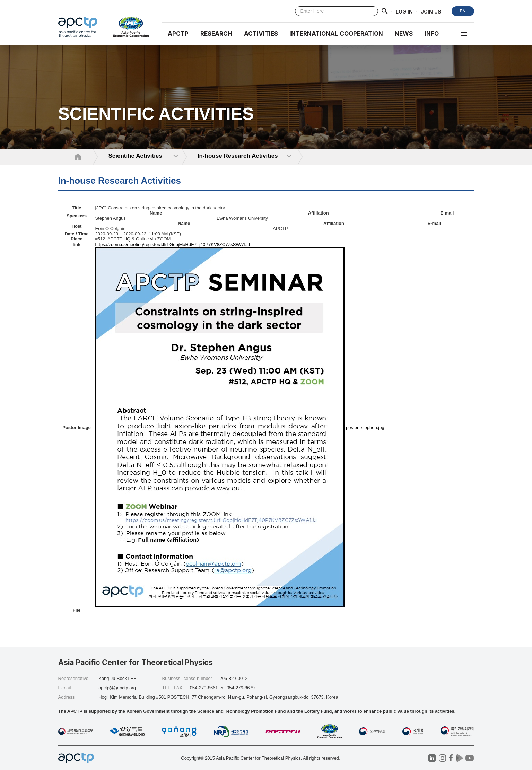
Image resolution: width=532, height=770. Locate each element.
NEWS (404, 34)
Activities (261, 34)
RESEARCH (216, 34)
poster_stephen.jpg (365, 427)
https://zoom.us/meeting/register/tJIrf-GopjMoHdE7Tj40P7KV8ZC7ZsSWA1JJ (172, 244)
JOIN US (431, 11)
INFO (432, 34)
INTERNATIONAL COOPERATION (336, 34)
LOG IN (404, 11)
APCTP (178, 34)
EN (463, 11)
